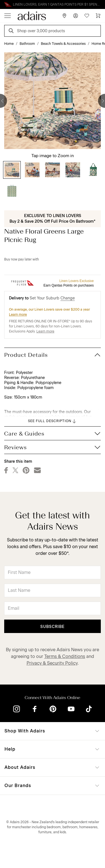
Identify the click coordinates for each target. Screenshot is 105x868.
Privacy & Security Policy (52, 663)
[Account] (76, 16)
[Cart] (98, 16)
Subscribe (53, 627)
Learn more (18, 315)
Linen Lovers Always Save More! (53, 4)
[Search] (12, 32)
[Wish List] (87, 16)
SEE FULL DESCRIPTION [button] (53, 421)
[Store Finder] (64, 16)
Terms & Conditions (65, 656)
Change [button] (68, 298)
